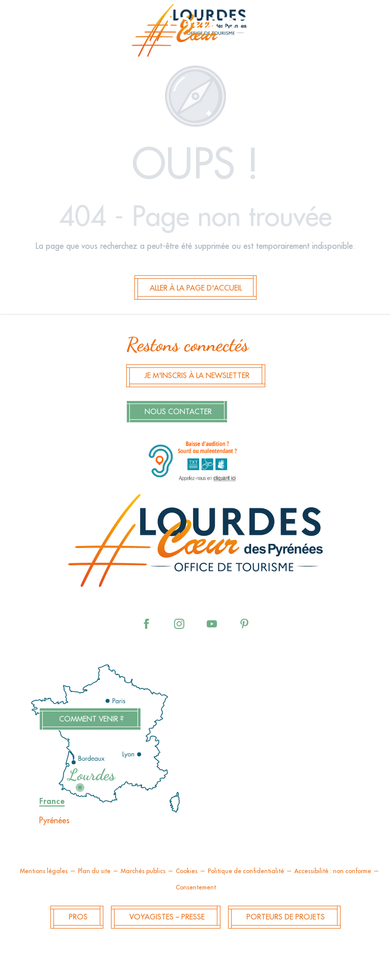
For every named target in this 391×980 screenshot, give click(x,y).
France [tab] (52, 801)
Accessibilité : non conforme (333, 871)
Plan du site (94, 871)
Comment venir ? (91, 719)
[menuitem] (195, 34)
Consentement (196, 887)
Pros (78, 917)
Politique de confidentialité (246, 871)
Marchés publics (143, 871)
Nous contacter (178, 412)
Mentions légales (44, 871)
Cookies (187, 871)
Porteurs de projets (286, 917)
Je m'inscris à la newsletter (197, 376)
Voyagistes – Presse (167, 917)
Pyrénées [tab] (54, 821)
